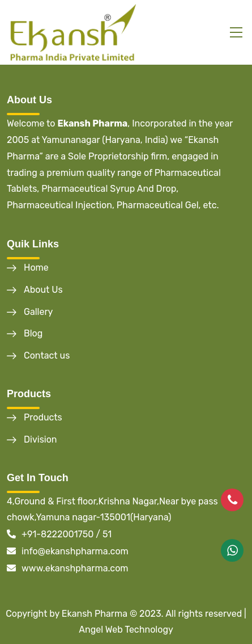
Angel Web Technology (126, 630)
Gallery (38, 312)
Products (43, 417)
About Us (43, 290)
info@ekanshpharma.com (68, 551)
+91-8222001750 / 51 (59, 534)
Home (36, 268)
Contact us (47, 355)
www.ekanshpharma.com (68, 568)
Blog (33, 333)
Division (40, 439)
